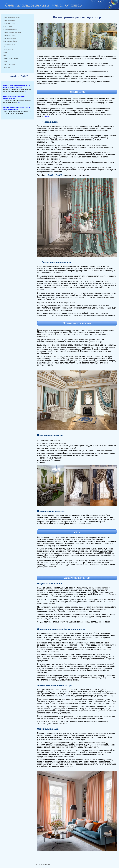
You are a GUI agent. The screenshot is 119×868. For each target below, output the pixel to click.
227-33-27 (23, 76)
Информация (8, 50)
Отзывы (6, 56)
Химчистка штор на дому (12, 32)
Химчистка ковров (10, 38)
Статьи (6, 53)
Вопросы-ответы (9, 64)
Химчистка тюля (9, 35)
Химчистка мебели (10, 41)
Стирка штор (8, 26)
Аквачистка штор (9, 24)
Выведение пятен (10, 44)
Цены (5, 61)
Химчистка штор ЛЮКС (12, 18)
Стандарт (7, 47)
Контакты (7, 67)
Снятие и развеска (10, 29)
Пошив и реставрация (11, 59)
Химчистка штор (9, 21)
